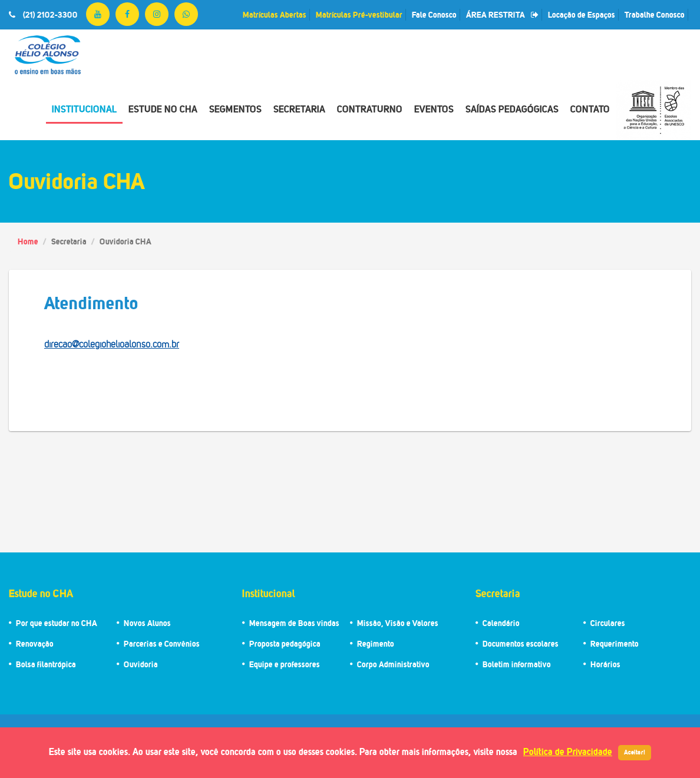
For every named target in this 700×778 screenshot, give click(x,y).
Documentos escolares (521, 643)
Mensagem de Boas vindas (294, 623)
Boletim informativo (517, 664)
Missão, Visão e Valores (398, 623)
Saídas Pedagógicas (512, 109)
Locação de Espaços (582, 14)
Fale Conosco (434, 14)
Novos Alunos (147, 623)
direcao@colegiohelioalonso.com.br (112, 344)
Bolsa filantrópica (46, 664)
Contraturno (370, 109)
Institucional (84, 109)
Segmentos (235, 109)
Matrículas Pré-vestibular (359, 14)
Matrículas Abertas (275, 14)
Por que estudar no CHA (57, 623)
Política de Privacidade (568, 751)
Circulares (608, 623)
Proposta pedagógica (285, 643)
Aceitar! (635, 752)
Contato (590, 109)
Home (28, 241)
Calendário (501, 623)
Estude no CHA (163, 109)
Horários (605, 664)
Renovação (35, 643)
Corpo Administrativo (393, 664)
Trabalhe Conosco (655, 14)
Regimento (376, 643)
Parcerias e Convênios (162, 643)
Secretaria (299, 109)
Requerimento (615, 643)
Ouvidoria (141, 664)
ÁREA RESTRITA (502, 14)
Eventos (434, 109)
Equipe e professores (285, 664)
